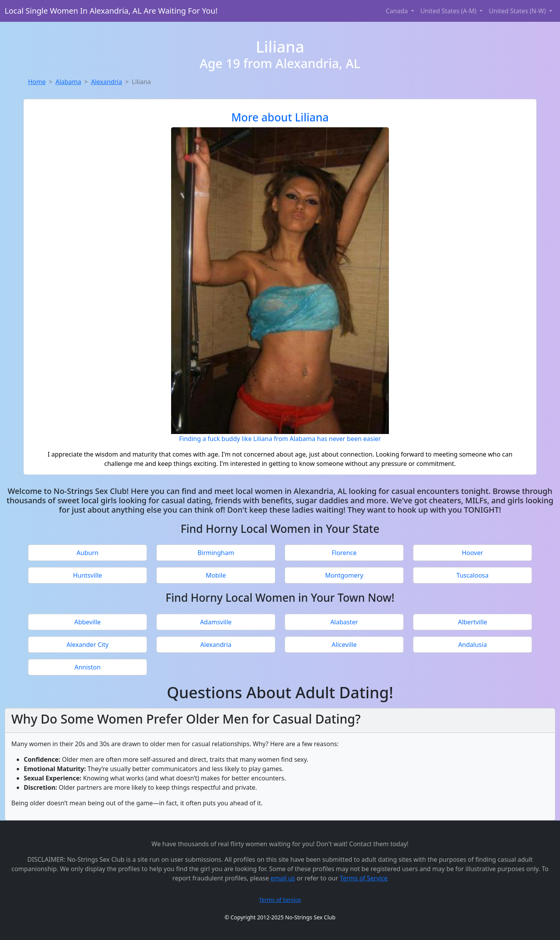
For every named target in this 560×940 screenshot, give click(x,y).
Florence (344, 553)
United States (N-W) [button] (518, 11)
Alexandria (107, 82)
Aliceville (344, 645)
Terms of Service (364, 878)
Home (37, 82)
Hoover (473, 553)
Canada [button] (398, 11)
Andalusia (472, 645)
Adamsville (216, 622)
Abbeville (87, 622)
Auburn (87, 553)
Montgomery (344, 575)
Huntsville (88, 575)
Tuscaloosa (472, 575)
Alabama (68, 82)
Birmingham (216, 553)
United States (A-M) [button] (449, 11)
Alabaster (344, 622)
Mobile (216, 575)
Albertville (472, 622)
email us (283, 878)
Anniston (87, 667)
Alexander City (87, 645)
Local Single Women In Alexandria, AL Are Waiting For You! (111, 11)
